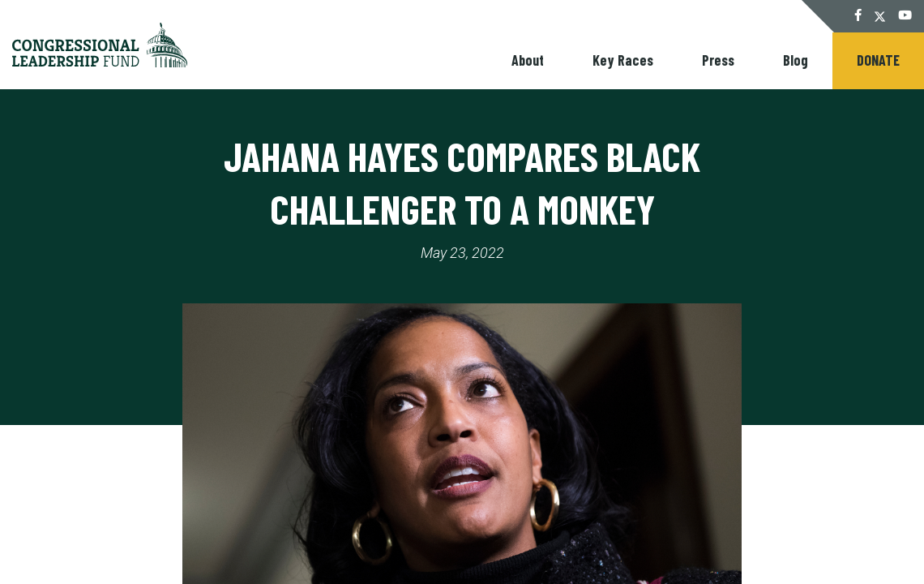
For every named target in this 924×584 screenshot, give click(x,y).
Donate (878, 60)
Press (718, 60)
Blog (796, 60)
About (528, 60)
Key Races (623, 60)
